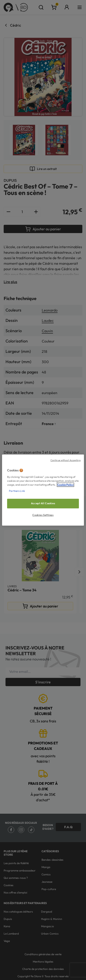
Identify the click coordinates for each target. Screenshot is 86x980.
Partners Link (17, 491)
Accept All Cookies (43, 503)
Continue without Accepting (65, 460)
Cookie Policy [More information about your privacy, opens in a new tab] (65, 485)
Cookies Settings (43, 515)
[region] (43, 490)
